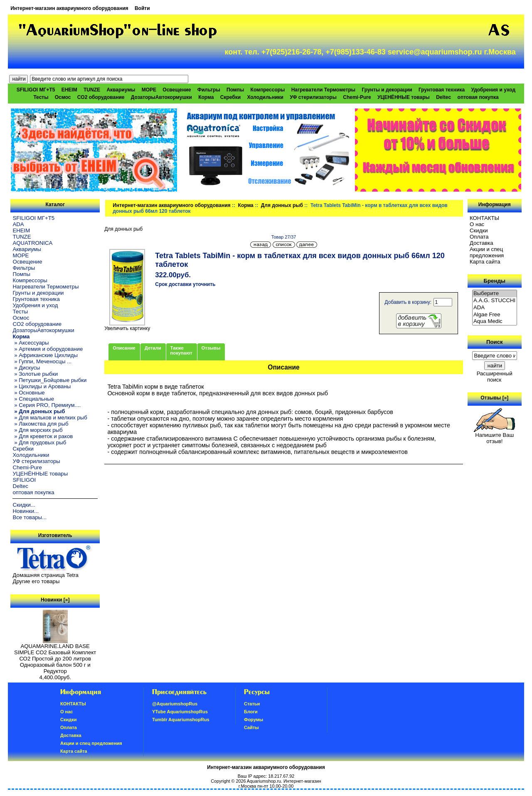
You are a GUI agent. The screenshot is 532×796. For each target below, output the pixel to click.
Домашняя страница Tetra (45, 575)
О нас (477, 224)
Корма (246, 205)
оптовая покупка (478, 97)
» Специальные (33, 399)
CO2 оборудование (101, 97)
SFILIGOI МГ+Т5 (36, 90)
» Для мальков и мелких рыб (50, 418)
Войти (142, 8)
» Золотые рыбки (35, 374)
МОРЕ (149, 90)
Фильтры (209, 90)
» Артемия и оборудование (48, 349)
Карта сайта (485, 262)
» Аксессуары (31, 343)
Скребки (230, 97)
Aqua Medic (495, 322)
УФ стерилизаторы (313, 97)
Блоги (251, 712)
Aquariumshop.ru (264, 781)
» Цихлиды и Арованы (42, 386)
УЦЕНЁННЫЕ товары (404, 97)
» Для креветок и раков (43, 436)
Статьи (252, 704)
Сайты (251, 727)
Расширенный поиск (495, 377)
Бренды (495, 281)
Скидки (479, 230)
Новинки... (26, 511)
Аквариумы (121, 90)
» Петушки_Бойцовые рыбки (49, 380)
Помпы (235, 90)
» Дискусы (26, 368)
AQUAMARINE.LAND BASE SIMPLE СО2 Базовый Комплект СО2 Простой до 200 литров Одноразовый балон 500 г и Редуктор (55, 656)
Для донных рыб (282, 205)
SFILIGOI (24, 480)
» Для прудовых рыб (39, 442)
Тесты (41, 97)
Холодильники (265, 97)
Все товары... (30, 517)
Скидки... (24, 505)
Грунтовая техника (442, 90)
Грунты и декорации (387, 90)
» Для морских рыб (37, 430)
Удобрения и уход (493, 90)
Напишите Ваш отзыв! (494, 436)
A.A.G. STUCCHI (495, 301)
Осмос (63, 97)
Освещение (177, 90)
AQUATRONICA (32, 243)
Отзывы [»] (494, 398)
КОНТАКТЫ (484, 218)
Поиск (495, 342)
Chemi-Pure (357, 97)
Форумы (254, 720)
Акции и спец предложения (487, 252)
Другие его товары (36, 581)
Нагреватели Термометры (323, 90)
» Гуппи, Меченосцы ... (42, 361)
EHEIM (69, 90)
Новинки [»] (55, 600)
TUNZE (92, 90)
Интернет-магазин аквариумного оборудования (69, 8)
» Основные (28, 393)
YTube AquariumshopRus (180, 712)
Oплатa (479, 237)
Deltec (443, 97)
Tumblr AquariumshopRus (181, 720)
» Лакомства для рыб (40, 424)
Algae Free (495, 315)
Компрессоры (268, 90)
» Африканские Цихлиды (45, 355)
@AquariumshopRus (175, 704)
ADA (18, 224)
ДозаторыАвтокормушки (161, 97)
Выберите (495, 294)
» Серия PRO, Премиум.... (47, 405)
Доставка (482, 243)
